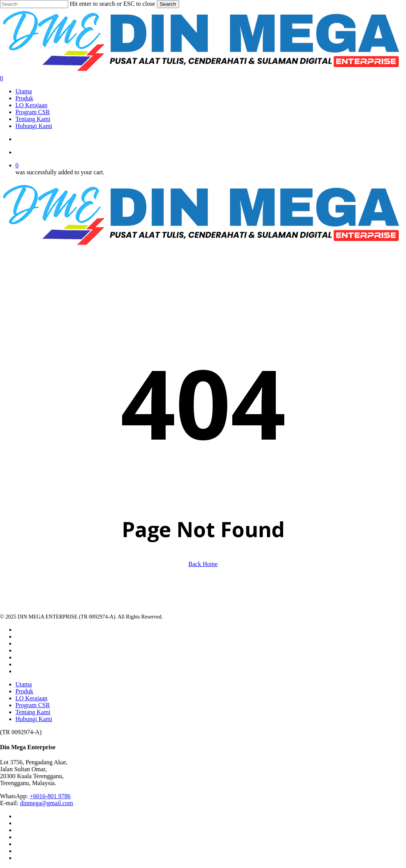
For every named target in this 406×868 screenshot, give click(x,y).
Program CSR (33, 705)
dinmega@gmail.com (47, 803)
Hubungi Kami (34, 719)
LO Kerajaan (31, 698)
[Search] (34, 4)
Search (168, 4)
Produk (24, 691)
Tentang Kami (33, 712)
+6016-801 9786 (50, 796)
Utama (24, 684)
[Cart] (203, 78)
